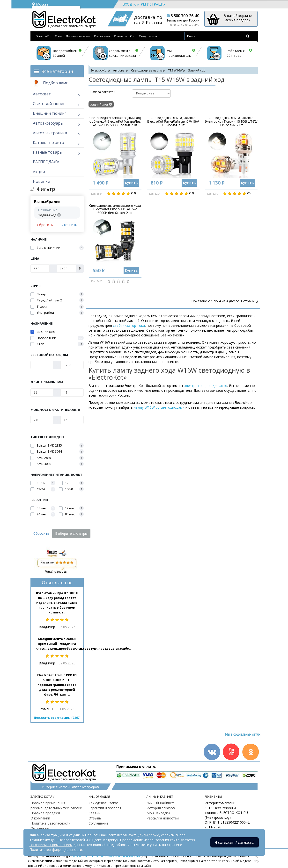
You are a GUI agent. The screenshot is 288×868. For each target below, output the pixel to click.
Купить (131, 183)
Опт (133, 36)
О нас (59, 36)
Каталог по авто (48, 142)
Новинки (41, 181)
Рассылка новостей (163, 818)
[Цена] (40, 269)
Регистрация (153, 4)
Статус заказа (148, 36)
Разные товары (48, 152)
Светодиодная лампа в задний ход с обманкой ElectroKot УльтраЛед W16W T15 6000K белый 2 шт (115, 122)
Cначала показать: (102, 92)
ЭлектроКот (44, 36)
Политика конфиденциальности (56, 850)
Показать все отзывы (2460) (57, 718)
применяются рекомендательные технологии (106, 856)
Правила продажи (45, 813)
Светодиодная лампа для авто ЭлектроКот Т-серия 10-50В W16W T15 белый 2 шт (231, 122)
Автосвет (42, 94)
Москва (40, 4)
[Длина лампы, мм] (42, 392)
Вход (127, 4)
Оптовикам (40, 828)
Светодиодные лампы (147, 70)
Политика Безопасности (51, 823)
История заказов (161, 808)
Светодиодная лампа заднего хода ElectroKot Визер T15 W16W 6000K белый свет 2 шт (115, 209)
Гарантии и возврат (105, 808)
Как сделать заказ (103, 803)
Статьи (94, 813)
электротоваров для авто (206, 386)
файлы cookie (148, 835)
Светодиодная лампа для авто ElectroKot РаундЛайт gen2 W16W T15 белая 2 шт (173, 122)
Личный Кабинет (160, 803)
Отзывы (95, 818)
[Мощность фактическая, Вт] (42, 420)
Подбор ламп (51, 83)
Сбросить (45, 225)
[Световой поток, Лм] (42, 365)
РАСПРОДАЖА (46, 162)
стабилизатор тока (129, 325)
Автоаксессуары (48, 123)
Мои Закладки (158, 813)
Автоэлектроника (50, 133)
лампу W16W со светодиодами (159, 407)
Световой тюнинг (50, 104)
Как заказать (102, 36)
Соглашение (99, 823)
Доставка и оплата (78, 36)
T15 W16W (175, 70)
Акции (39, 172)
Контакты (120, 36)
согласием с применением (51, 845)
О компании (40, 818)
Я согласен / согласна (235, 842)
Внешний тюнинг (50, 113)
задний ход (99, 104)
